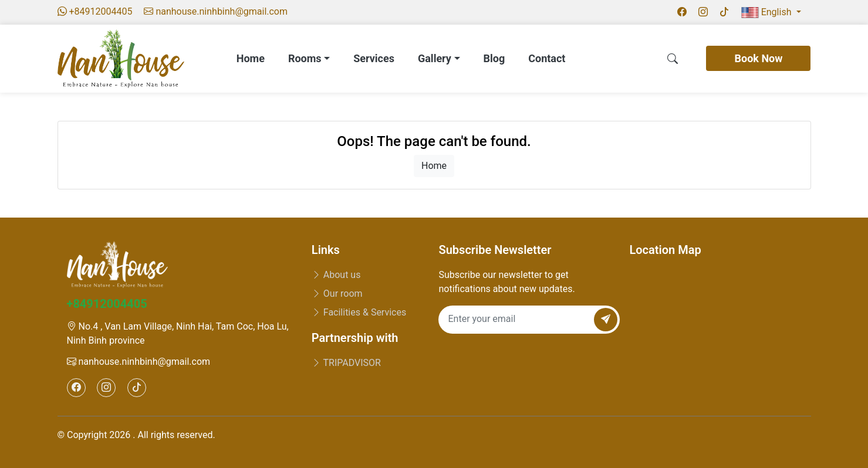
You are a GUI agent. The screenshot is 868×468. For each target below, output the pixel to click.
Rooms (309, 58)
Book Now (758, 58)
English (768, 12)
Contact (547, 58)
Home (251, 58)
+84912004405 (107, 304)
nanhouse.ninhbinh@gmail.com (139, 362)
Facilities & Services (359, 312)
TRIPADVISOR (346, 363)
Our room (337, 294)
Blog (494, 58)
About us (336, 275)
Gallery (439, 58)
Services (374, 58)
